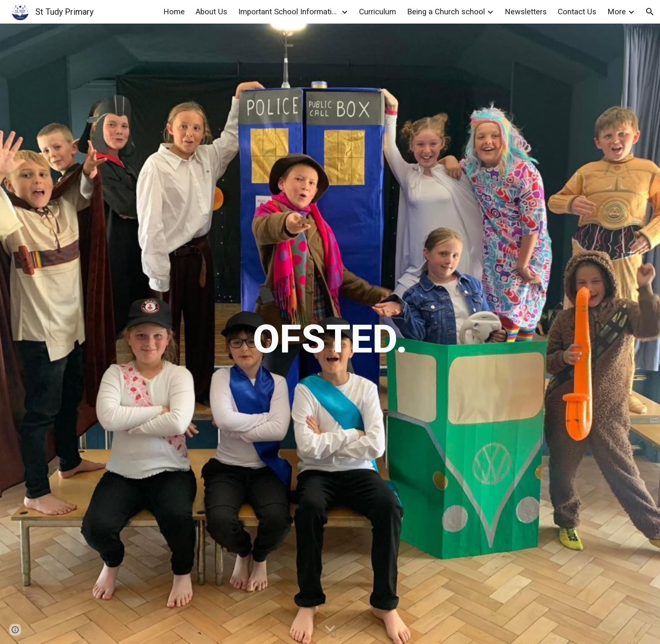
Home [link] (174, 12)
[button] (650, 12)
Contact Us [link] (577, 12)
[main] (330, 334)
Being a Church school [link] (446, 12)
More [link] (617, 12)
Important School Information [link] (289, 12)
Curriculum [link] (378, 12)
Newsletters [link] (526, 12)
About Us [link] (212, 12)
